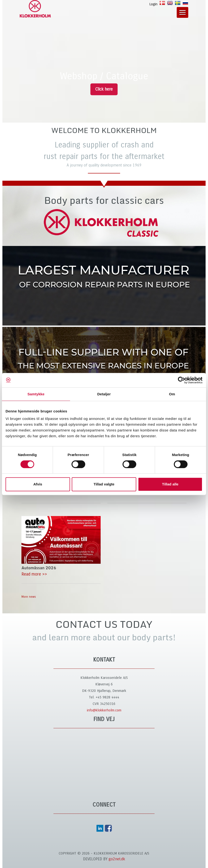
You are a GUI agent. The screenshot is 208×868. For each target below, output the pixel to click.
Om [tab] (172, 394)
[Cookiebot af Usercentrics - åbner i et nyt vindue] (181, 380)
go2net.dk (117, 859)
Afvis (38, 484)
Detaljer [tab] (104, 394)
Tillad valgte (104, 484)
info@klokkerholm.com (104, 710)
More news (29, 597)
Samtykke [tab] (36, 394)
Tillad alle (170, 484)
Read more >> (34, 574)
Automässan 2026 (39, 568)
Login (153, 4)
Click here (104, 89)
